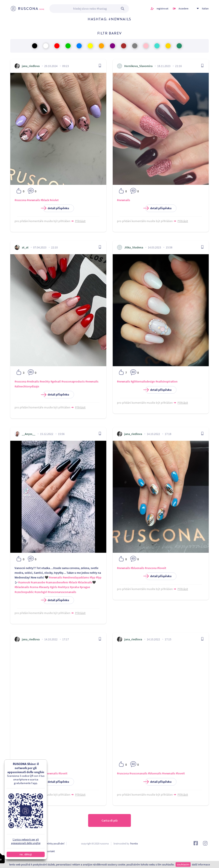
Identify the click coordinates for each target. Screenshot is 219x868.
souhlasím (183, 864)
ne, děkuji (20, 854)
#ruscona (20, 200)
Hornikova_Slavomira (138, 66)
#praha (74, 587)
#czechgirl (41, 592)
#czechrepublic (24, 592)
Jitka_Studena (134, 247)
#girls (54, 587)
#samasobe (38, 582)
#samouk (24, 582)
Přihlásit (80, 221)
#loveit (162, 568)
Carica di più (110, 820)
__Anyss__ (29, 434)
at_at (25, 247)
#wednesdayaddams (76, 577)
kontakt (50, 851)
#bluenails (137, 568)
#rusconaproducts (73, 381)
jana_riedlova (31, 66)
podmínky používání (53, 843)
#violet (54, 200)
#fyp (92, 577)
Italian (205, 8)
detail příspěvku (56, 208)
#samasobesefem (57, 582)
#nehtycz (64, 587)
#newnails (33, 200)
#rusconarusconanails (62, 592)
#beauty (44, 587)
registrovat (162, 8)
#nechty (45, 381)
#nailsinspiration (166, 381)
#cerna (34, 587)
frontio (134, 843)
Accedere (183, 8)
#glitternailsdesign (143, 381)
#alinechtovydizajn (27, 386)
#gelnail (56, 381)
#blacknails (85, 582)
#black (45, 200)
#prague (85, 587)
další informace (201, 864)
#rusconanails (138, 773)
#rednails (33, 381)
